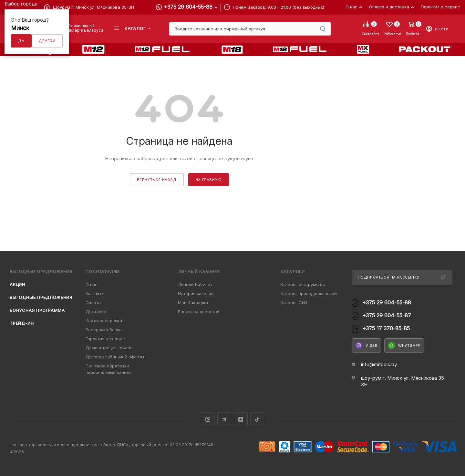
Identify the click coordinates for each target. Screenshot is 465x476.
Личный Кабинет (195, 284)
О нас (92, 284)
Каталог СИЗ (294, 302)
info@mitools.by (379, 364)
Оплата (93, 302)
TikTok (257, 419)
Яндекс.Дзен (241, 419)
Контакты (95, 293)
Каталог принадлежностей (309, 293)
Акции (17, 284)
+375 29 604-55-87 (387, 316)
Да (21, 41)
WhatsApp (404, 345)
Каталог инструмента (303, 284)
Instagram (208, 419)
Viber (366, 345)
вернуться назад (157, 180)
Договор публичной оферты (115, 357)
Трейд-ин (22, 323)
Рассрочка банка (104, 330)
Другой (47, 41)
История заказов (196, 293)
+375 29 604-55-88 (188, 7)
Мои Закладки (193, 302)
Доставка (96, 312)
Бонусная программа (37, 310)
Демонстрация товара (109, 348)
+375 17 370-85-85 (386, 328)
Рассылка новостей (199, 312)
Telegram (224, 419)
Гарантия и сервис (105, 339)
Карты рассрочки (104, 321)
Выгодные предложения (41, 297)
